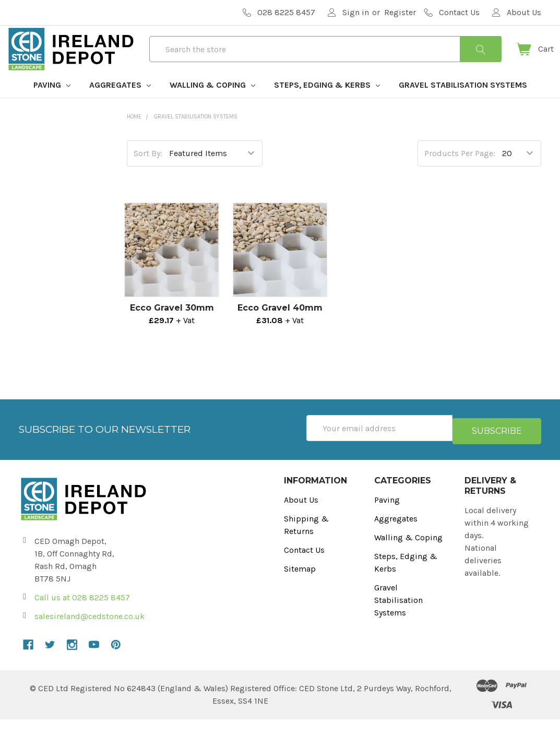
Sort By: (148, 172)
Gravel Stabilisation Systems (463, 104)
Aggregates (120, 104)
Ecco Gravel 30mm (172, 327)
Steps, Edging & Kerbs (327, 104)
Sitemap (300, 584)
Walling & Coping (212, 104)
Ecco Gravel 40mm (280, 327)
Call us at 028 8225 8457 (82, 613)
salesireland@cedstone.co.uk (90, 632)
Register (400, 12)
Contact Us (304, 566)
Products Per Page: (460, 172)
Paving (52, 104)
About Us (301, 515)
